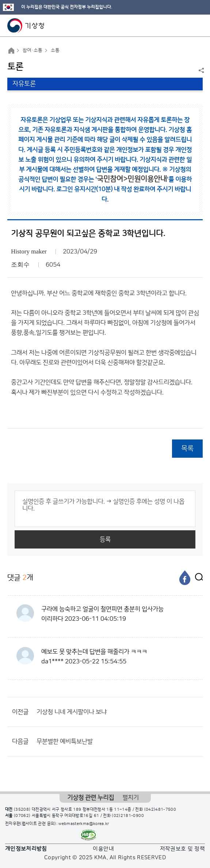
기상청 (26, 26)
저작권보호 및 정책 (183, 849)
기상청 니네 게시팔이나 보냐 (72, 712)
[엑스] (197, 578)
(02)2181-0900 (128, 816)
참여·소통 (33, 50)
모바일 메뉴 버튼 (198, 26)
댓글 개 (20, 578)
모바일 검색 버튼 (186, 26)
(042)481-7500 (160, 810)
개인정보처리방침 (26, 849)
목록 (187, 448)
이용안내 (103, 849)
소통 (55, 50)
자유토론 (24, 84)
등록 (105, 539)
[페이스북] (185, 578)
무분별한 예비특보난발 (65, 741)
